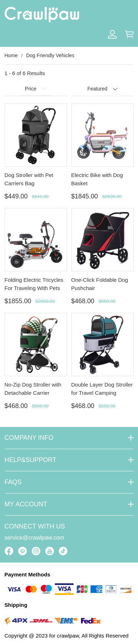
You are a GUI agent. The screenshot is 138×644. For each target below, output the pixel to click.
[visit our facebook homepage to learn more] (9, 551)
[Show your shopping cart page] (129, 34)
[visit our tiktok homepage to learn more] (63, 551)
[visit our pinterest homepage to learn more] (22, 551)
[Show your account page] (112, 34)
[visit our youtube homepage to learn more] (50, 551)
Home (11, 55)
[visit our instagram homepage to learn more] (36, 551)
